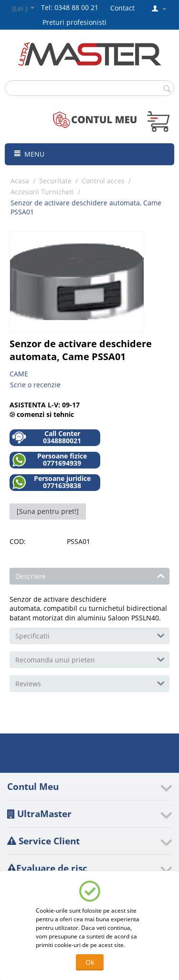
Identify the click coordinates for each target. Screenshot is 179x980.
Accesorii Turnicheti (42, 192)
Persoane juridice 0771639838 (51, 482)
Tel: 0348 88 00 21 (70, 7)
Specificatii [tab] (90, 635)
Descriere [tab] (90, 575)
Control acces (103, 181)
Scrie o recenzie (35, 385)
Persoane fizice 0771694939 (49, 460)
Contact (122, 8)
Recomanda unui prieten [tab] (90, 659)
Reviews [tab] (90, 683)
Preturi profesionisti (76, 22)
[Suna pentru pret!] (48, 511)
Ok (90, 962)
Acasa (20, 181)
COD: (18, 541)
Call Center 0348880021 (47, 437)
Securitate (55, 181)
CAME (19, 374)
